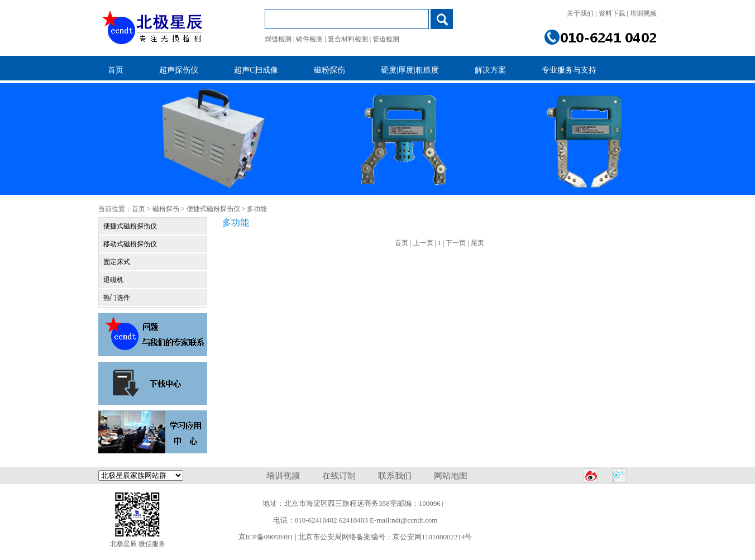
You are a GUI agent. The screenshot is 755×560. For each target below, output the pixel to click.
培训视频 (643, 13)
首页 (138, 209)
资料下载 (612, 13)
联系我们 (395, 476)
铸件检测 (309, 39)
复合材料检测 (348, 39)
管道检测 (386, 39)
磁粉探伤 (166, 209)
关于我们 (580, 13)
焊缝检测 (278, 39)
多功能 (257, 209)
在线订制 (339, 476)
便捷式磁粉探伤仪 (213, 209)
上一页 (423, 243)
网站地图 (451, 476)
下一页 (456, 243)
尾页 (477, 243)
